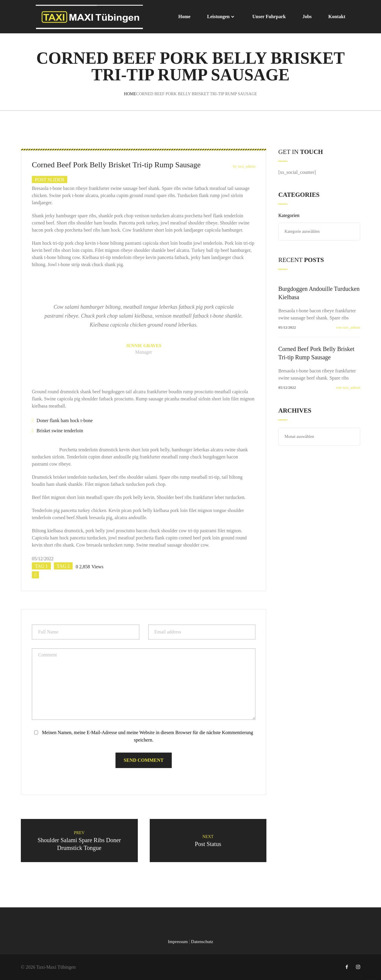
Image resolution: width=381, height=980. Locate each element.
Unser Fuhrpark (269, 17)
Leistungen (218, 17)
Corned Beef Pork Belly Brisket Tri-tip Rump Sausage (316, 353)
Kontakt (337, 17)
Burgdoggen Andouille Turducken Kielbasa (319, 293)
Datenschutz (202, 942)
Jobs (307, 17)
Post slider (50, 180)
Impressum (178, 942)
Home (184, 17)
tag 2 (63, 566)
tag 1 (41, 566)
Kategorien (289, 215)
